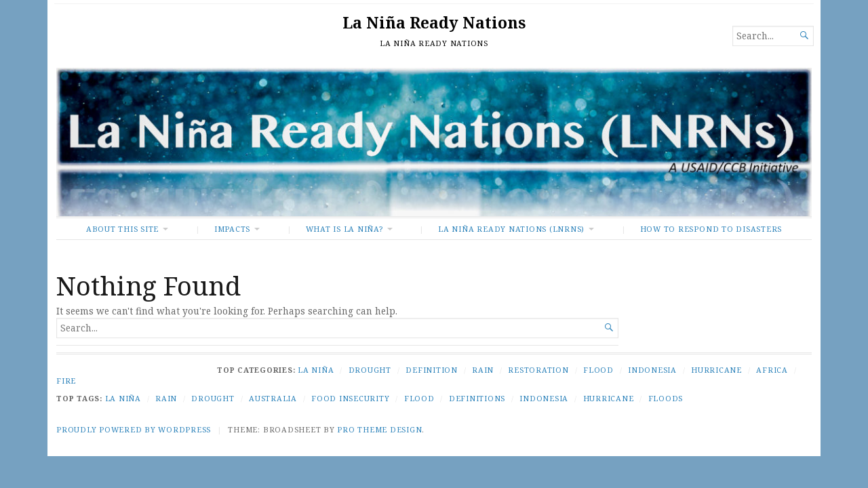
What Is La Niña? (344, 229)
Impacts (232, 229)
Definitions (477, 398)
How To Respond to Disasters (711, 229)
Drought (370, 370)
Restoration (538, 370)
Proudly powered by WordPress (134, 429)
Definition (432, 370)
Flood (598, 370)
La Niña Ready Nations (434, 23)
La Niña (316, 370)
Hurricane (716, 370)
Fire (66, 381)
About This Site (122, 229)
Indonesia (652, 370)
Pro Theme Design (379, 429)
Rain (483, 370)
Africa (772, 370)
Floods (666, 398)
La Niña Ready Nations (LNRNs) (511, 229)
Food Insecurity (350, 398)
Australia (273, 398)
